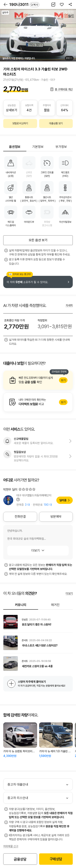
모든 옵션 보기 (38, 240)
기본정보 (38, 147)
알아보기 (38, 380)
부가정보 (61, 147)
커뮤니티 (21, 605)
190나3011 (24, 4)
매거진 (55, 605)
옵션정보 (15, 147)
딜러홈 (63, 500)
